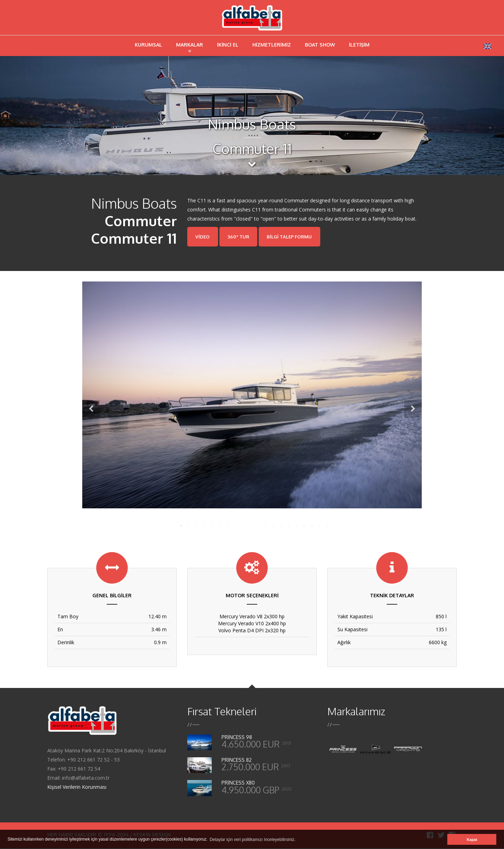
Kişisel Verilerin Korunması (77, 788)
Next (413, 410)
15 (287, 525)
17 (302, 525)
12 (264, 525)
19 (318, 525)
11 (256, 525)
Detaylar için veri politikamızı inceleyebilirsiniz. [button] (253, 840)
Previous (91, 410)
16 (295, 525)
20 (325, 525)
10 (248, 525)
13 (272, 525)
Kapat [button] (472, 840)
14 (279, 525)
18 (310, 525)
